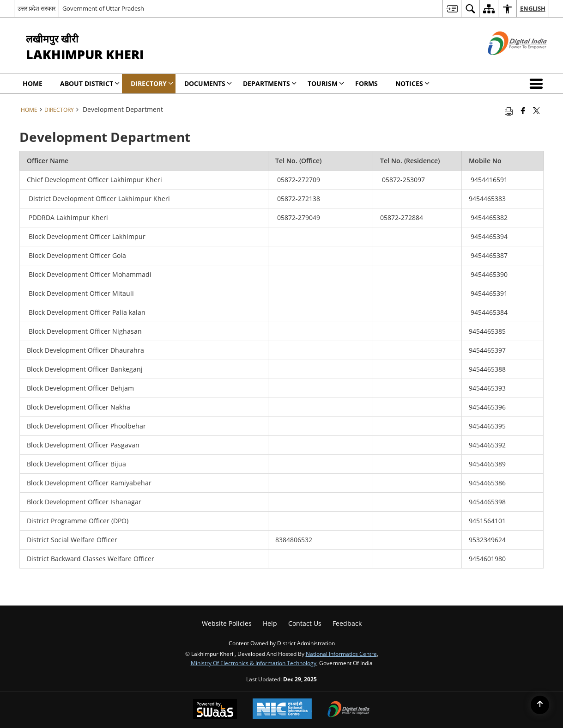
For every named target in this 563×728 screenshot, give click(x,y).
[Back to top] (540, 705)
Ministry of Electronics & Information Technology (254, 663)
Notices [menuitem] (412, 83)
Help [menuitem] (270, 623)
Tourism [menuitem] (326, 83)
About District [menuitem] (90, 83)
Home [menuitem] (33, 83)
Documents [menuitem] (208, 83)
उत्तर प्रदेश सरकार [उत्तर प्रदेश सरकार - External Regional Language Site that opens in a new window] (36, 8)
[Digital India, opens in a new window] (349, 710)
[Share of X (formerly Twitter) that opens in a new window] (536, 110)
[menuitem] (452, 9)
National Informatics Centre (341, 654)
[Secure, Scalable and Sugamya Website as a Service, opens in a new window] (215, 710)
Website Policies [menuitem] (227, 623)
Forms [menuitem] (366, 83)
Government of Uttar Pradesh (103, 8)
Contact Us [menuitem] (305, 623)
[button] (538, 84)
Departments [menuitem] (270, 83)
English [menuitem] (533, 8)
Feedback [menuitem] (347, 623)
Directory (59, 110)
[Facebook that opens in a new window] (523, 110)
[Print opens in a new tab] (509, 110)
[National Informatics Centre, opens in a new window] (282, 710)
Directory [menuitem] (152, 83)
